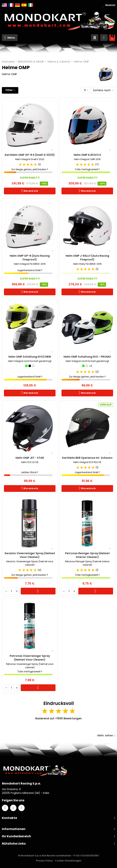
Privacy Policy (44, 861)
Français (11, 5)
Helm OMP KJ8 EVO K (87, 155)
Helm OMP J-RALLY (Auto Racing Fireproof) (87, 258)
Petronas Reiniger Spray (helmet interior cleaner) (87, 555)
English (4, 5)
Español (24, 5)
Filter (9, 90)
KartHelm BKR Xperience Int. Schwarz (87, 458)
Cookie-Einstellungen (68, 861)
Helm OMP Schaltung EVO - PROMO (87, 357)
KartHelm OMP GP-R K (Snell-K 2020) (30, 155)
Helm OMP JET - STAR (30, 458)
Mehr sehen (106, 735)
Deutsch (17, 5)
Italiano (31, 5)
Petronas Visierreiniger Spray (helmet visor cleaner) (30, 658)
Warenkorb (30, 191)
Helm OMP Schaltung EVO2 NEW (30, 357)
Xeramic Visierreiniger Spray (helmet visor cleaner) (30, 555)
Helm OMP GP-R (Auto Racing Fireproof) (30, 258)
